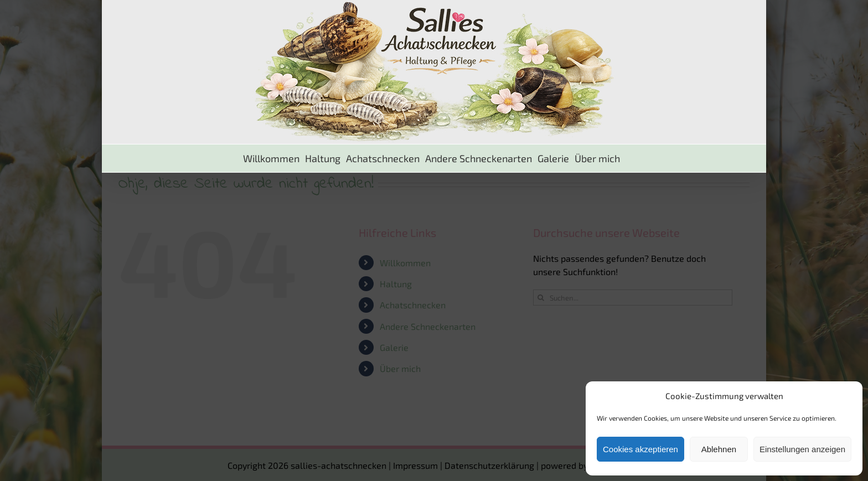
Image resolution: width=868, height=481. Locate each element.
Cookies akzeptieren (640, 449)
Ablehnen (719, 449)
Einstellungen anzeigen (802, 449)
